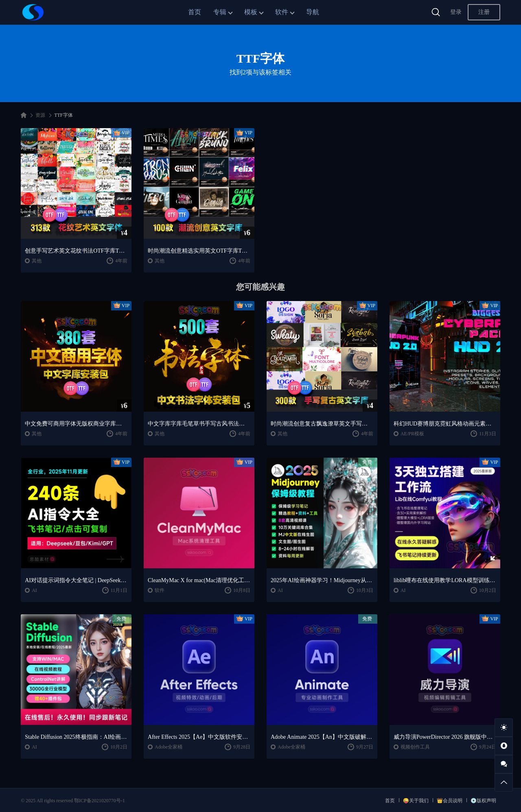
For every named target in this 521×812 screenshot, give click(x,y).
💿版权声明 (483, 801)
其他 (37, 261)
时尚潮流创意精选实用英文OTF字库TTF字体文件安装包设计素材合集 (199, 251)
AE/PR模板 (412, 434)
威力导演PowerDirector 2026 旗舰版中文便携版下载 (445, 737)
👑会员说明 (450, 801)
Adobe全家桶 (169, 747)
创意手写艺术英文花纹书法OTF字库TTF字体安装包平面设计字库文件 (76, 251)
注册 (484, 12)
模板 (251, 12)
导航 (313, 12)
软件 (282, 12)
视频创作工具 (415, 747)
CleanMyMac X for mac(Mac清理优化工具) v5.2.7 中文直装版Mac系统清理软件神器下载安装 (199, 580)
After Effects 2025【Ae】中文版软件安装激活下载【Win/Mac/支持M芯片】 (199, 737)
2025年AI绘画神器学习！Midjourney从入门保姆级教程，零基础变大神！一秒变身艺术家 (322, 580)
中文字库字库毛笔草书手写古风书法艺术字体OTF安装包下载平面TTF (199, 424)
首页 (195, 12)
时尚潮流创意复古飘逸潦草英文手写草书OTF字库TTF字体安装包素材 (322, 424)
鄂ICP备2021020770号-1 (100, 801)
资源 (40, 115)
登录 (456, 12)
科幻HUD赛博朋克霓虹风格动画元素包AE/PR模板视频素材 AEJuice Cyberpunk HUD (445, 424)
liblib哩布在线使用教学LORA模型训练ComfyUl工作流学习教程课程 (445, 580)
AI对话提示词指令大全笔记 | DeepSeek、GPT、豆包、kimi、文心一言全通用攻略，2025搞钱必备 (76, 580)
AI (34, 590)
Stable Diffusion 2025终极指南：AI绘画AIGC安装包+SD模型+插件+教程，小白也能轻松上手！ (76, 737)
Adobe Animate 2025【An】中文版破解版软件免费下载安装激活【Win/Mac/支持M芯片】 (322, 737)
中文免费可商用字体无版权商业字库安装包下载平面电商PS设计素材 (76, 424)
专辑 (220, 12)
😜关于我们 (416, 801)
